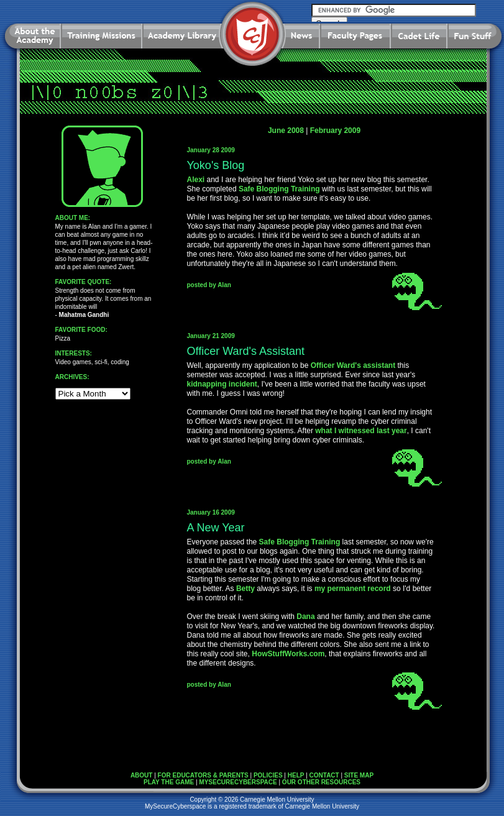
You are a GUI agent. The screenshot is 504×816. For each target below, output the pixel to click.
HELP (296, 775)
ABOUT (142, 775)
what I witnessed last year (361, 431)
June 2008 (286, 131)
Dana (305, 617)
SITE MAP (359, 775)
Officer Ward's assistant (353, 365)
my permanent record (353, 589)
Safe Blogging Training (279, 189)
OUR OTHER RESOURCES (321, 782)
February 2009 (335, 131)
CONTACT (324, 775)
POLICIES (268, 775)
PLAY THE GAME (169, 782)
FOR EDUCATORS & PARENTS (203, 775)
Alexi (196, 180)
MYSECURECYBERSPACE (238, 782)
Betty (245, 589)
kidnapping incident (222, 384)
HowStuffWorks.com (288, 654)
